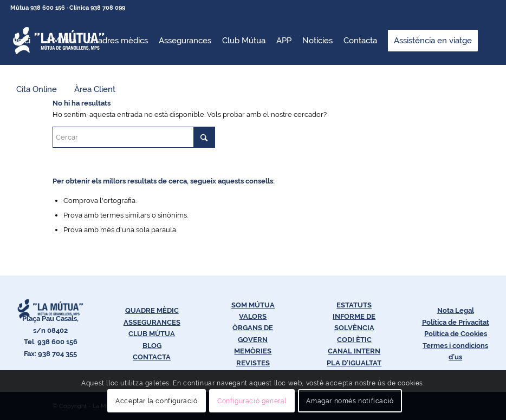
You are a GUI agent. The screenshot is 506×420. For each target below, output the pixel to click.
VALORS (253, 316)
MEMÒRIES (253, 351)
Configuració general (252, 401)
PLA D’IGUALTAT (354, 363)
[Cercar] (134, 137)
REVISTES (253, 363)
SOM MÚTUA (253, 305)
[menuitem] (23, 41)
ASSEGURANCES (152, 322)
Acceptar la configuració (156, 401)
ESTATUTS (354, 305)
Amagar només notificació (350, 401)
